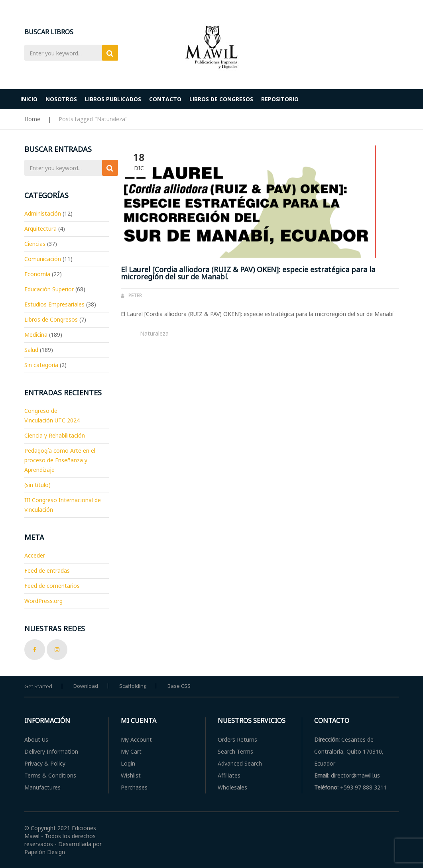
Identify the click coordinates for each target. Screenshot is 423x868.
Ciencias (35, 244)
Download (86, 686)
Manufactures (42, 787)
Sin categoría (41, 365)
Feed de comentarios (52, 586)
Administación (43, 213)
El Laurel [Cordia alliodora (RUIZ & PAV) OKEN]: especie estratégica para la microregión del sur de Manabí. (248, 273)
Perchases (134, 787)
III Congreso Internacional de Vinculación (63, 505)
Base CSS (179, 686)
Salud (31, 350)
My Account (136, 739)
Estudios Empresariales (54, 304)
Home (32, 119)
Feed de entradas (47, 570)
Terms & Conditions (50, 775)
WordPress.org (43, 601)
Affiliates (229, 775)
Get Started (38, 686)
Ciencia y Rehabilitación (55, 435)
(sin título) (37, 485)
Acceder (35, 555)
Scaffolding (133, 686)
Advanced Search (240, 763)
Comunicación (43, 259)
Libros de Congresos (51, 319)
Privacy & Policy (45, 763)
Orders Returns (237, 739)
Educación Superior (49, 289)
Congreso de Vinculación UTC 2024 (52, 415)
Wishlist (131, 775)
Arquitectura (40, 229)
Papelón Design (45, 852)
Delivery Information (51, 751)
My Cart (131, 751)
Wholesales (232, 787)
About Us (36, 739)
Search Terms (235, 751)
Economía (37, 274)
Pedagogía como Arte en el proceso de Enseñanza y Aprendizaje (60, 460)
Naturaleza (154, 333)
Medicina (36, 335)
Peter (135, 296)
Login (128, 763)
